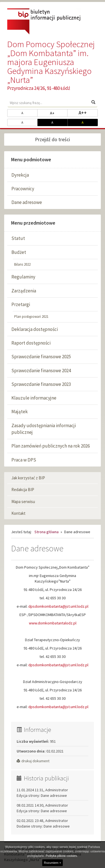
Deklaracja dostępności (35, 329)
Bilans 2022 (22, 264)
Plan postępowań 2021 (31, 317)
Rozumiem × (52, 863)
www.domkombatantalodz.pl (53, 623)
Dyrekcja (20, 175)
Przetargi (21, 304)
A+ (59, 113)
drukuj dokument (33, 761)
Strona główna (47, 532)
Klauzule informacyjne (34, 398)
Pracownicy (23, 189)
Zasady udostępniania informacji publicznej (44, 429)
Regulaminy (23, 277)
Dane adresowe (27, 202)
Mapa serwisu (23, 502)
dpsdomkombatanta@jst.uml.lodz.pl (58, 606)
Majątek (20, 412)
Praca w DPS (24, 460)
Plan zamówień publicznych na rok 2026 (51, 446)
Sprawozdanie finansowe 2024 (41, 371)
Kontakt (18, 513)
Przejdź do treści (52, 139)
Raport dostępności (31, 343)
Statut (18, 238)
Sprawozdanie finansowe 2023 (41, 384)
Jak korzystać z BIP (28, 478)
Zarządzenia (24, 291)
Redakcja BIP (23, 490)
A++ (88, 112)
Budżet (19, 252)
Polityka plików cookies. (62, 856)
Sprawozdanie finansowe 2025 (41, 357)
